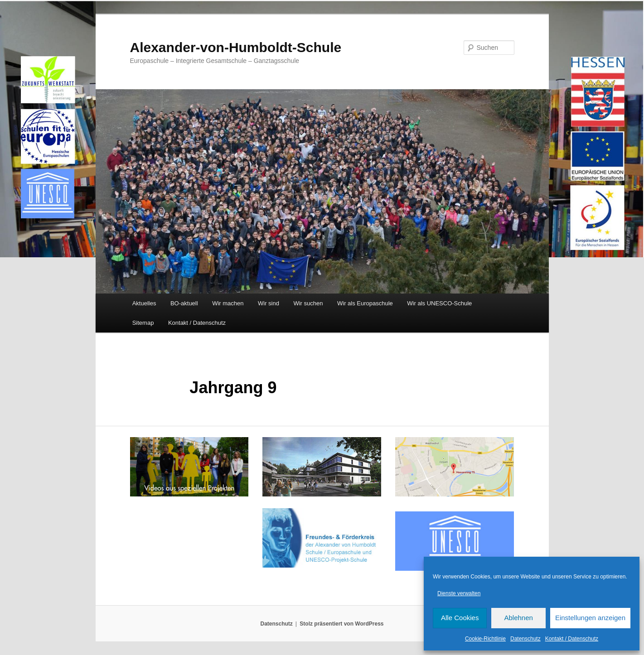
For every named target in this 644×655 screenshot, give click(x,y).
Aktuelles (144, 303)
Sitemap (143, 323)
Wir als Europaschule (365, 303)
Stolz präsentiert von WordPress (341, 624)
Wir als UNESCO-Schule (439, 303)
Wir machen (228, 303)
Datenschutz (525, 639)
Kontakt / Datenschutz (572, 639)
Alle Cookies (460, 618)
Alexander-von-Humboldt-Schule (236, 47)
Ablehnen (518, 618)
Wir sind (269, 303)
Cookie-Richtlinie (485, 639)
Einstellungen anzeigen (590, 618)
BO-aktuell (184, 303)
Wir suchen (308, 303)
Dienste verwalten (459, 593)
